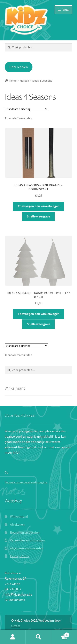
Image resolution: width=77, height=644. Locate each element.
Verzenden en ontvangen (28, 540)
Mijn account (13, 637)
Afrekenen (17, 524)
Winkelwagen (60, 634)
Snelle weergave (38, 216)
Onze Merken (19, 67)
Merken (24, 81)
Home (13, 81)
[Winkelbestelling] (26, 109)
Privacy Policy (20, 556)
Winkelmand (19, 516)
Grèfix (16, 626)
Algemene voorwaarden (27, 548)
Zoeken (38, 637)
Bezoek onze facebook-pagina (26, 482)
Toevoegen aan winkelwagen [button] (39, 206)
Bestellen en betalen (25, 532)
